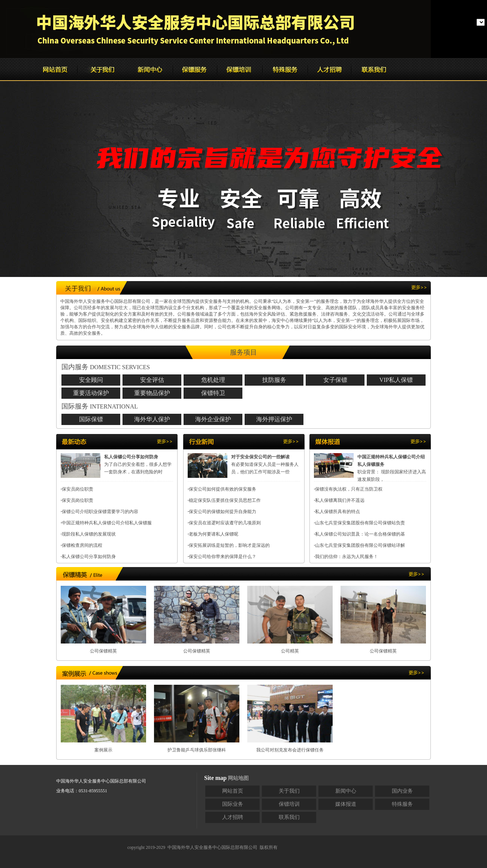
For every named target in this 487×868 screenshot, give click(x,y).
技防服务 (274, 380)
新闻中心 (346, 791)
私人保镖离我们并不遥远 (340, 500)
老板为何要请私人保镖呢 (214, 534)
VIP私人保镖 (396, 380)
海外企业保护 (213, 419)
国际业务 (233, 804)
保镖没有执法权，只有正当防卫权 (349, 489)
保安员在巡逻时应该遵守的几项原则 (225, 523)
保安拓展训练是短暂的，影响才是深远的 (229, 545)
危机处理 (213, 380)
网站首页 (233, 791)
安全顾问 (91, 380)
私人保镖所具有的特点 (338, 512)
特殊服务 (402, 804)
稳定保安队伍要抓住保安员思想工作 (225, 500)
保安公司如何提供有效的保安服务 (223, 489)
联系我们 (289, 817)
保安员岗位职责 (78, 489)
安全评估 (152, 380)
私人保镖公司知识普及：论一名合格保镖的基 (360, 534)
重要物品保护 (152, 393)
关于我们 (289, 791)
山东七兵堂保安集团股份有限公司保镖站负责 (360, 523)
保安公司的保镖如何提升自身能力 (223, 512)
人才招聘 (233, 817)
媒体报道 (346, 804)
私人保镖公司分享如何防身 (89, 557)
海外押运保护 (274, 419)
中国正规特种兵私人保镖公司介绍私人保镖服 (107, 523)
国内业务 (402, 791)
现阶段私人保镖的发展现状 (89, 534)
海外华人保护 (152, 419)
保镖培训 (289, 804)
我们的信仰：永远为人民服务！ (347, 557)
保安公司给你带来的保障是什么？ (223, 557)
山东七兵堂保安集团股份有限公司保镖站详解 (360, 545)
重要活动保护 (91, 393)
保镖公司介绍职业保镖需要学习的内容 (100, 512)
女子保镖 (335, 380)
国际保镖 (91, 419)
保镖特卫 (213, 393)
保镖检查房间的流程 (82, 545)
